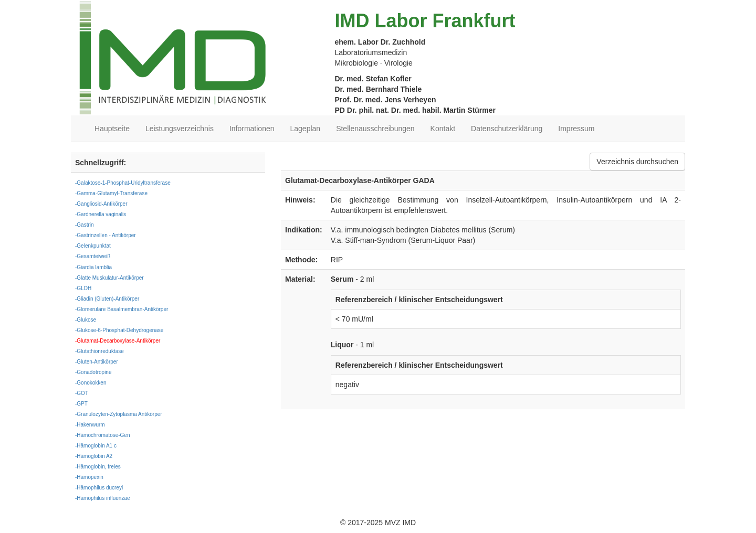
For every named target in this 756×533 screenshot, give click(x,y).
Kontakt (443, 129)
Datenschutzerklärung (507, 129)
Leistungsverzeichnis (180, 129)
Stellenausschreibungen (375, 129)
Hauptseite (112, 129)
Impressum (576, 129)
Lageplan (306, 129)
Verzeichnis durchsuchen (637, 162)
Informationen (252, 129)
